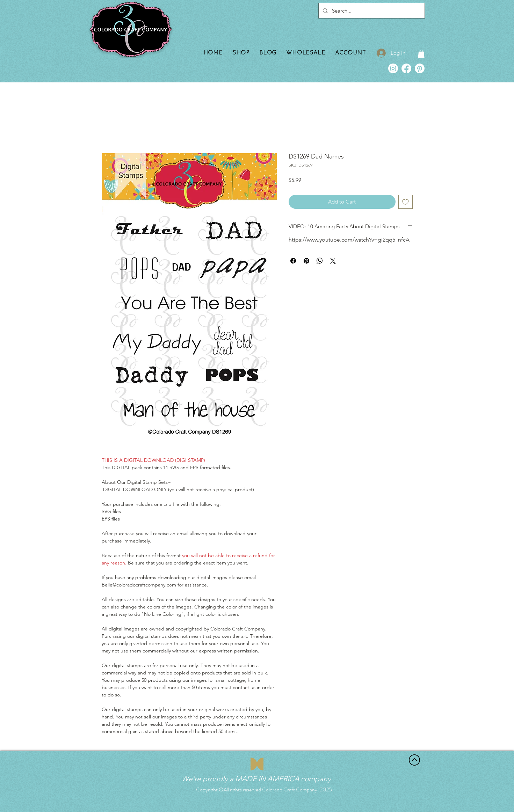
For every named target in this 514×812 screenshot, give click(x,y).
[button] (421, 54)
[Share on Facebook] (293, 261)
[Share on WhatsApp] (320, 261)
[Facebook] (406, 68)
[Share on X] (333, 261)
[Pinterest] (420, 68)
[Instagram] (393, 68)
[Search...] (371, 11)
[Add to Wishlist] (406, 202)
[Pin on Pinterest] (306, 261)
